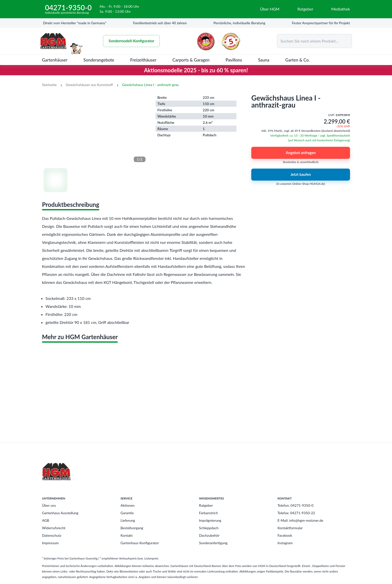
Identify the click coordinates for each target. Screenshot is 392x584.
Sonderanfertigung (213, 543)
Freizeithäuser (143, 60)
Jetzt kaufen (301, 175)
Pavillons (234, 60)
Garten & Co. (297, 60)
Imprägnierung (210, 520)
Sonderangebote (99, 60)
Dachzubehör (209, 535)
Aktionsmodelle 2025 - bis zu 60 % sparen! (196, 70)
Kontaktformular (290, 528)
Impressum (50, 543)
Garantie (127, 513)
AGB (46, 520)
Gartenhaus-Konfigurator (140, 543)
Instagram (285, 543)
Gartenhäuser (55, 60)
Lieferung (128, 520)
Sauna (264, 60)
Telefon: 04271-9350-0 (295, 505)
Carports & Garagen (191, 60)
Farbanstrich (208, 513)
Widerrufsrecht (54, 528)
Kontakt (127, 535)
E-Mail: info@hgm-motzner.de (300, 520)
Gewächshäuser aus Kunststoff (89, 85)
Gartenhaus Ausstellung (60, 513)
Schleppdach (209, 528)
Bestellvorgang (132, 528)
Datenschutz (52, 535)
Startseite (49, 85)
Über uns (49, 505)
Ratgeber (206, 505)
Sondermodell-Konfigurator (134, 41)
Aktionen (127, 505)
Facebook (285, 535)
